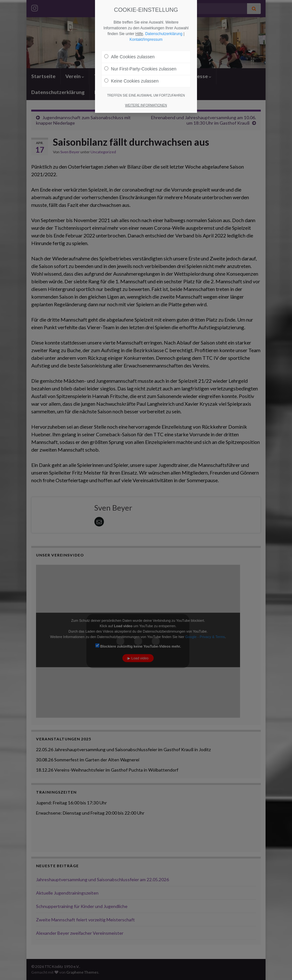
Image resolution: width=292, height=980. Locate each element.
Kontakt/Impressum (146, 40)
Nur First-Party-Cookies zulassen (140, 69)
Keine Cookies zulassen (131, 81)
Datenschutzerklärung (164, 34)
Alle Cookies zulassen (129, 57)
